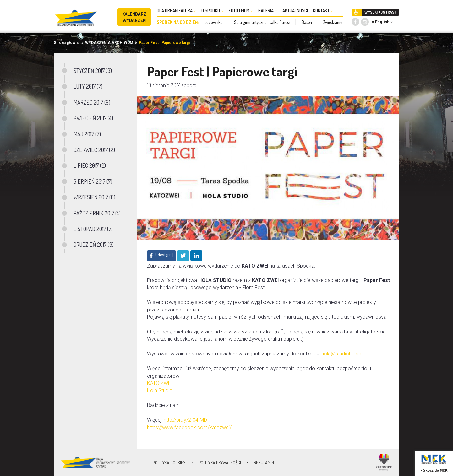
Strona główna (67, 43)
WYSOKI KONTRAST (381, 12)
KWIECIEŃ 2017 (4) (93, 118)
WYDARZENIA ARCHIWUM (109, 43)
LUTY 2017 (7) (88, 86)
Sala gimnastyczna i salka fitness (262, 22)
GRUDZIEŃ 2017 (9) (94, 245)
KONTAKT (323, 11)
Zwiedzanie (333, 22)
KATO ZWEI (160, 383)
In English (380, 22)
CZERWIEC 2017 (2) (94, 150)
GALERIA (268, 11)
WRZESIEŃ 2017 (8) (94, 197)
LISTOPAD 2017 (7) (93, 229)
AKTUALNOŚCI (295, 11)
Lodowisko (214, 22)
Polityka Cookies (169, 463)
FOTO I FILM (241, 11)
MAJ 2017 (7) (87, 134)
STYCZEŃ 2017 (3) (93, 71)
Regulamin (264, 463)
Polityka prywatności (220, 463)
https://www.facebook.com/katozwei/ (189, 427)
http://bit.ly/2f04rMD (185, 420)
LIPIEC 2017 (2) (90, 165)
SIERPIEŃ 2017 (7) (93, 181)
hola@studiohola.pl (342, 354)
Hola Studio (160, 390)
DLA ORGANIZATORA (177, 11)
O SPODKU (213, 11)
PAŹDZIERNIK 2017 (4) (97, 213)
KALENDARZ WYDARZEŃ (134, 17)
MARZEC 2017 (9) (92, 102)
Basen (307, 22)
